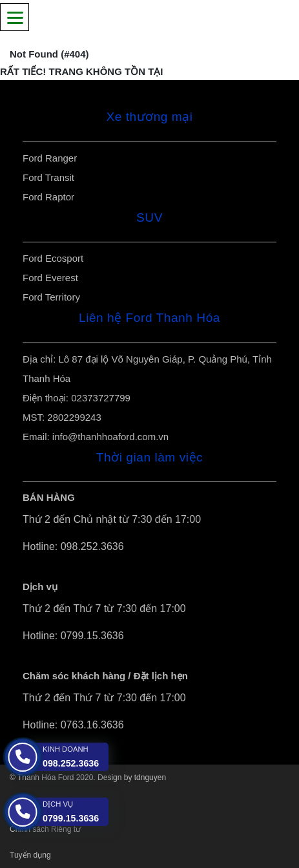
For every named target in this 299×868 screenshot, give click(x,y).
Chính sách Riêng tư (45, 829)
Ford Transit (48, 177)
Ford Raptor (48, 197)
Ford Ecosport (53, 258)
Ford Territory (51, 297)
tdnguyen (150, 778)
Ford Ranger (50, 158)
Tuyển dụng (30, 855)
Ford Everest (50, 278)
